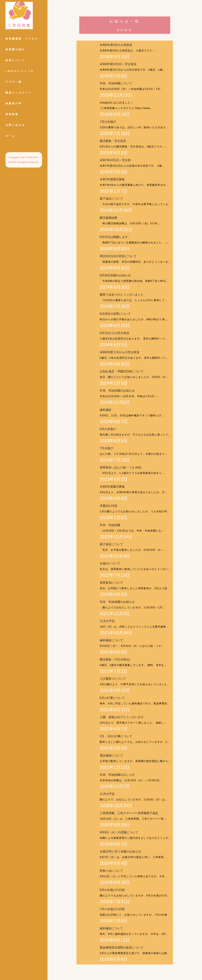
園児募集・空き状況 (113, 141)
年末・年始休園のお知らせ (117, 602)
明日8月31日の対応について (118, 256)
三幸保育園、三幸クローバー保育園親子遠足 (129, 813)
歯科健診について (111, 640)
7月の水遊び (108, 122)
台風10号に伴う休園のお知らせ (120, 852)
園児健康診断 (108, 218)
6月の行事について (112, 698)
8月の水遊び (108, 429)
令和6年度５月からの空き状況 (120, 352)
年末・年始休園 (110, 525)
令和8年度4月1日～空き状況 (118, 64)
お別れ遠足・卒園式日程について (122, 371)
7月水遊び (106, 448)
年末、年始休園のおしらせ (117, 775)
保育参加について (111, 583)
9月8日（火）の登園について (119, 832)
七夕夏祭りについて (113, 679)
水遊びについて (110, 563)
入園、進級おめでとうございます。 (123, 717)
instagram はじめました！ (117, 103)
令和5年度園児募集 (112, 487)
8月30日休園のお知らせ (115, 275)
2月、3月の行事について (116, 736)
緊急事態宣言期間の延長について (122, 948)
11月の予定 (107, 621)
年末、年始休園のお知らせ (117, 391)
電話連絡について (111, 755)
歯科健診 (106, 410)
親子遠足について (111, 199)
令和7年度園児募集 (112, 179)
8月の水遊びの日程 (112, 890)
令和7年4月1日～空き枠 (115, 160)
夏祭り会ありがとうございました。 (123, 295)
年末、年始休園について (116, 83)
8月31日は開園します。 (115, 237)
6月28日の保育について (115, 314)
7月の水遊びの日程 (112, 909)
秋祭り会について (111, 871)
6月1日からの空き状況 (115, 333)
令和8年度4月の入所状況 (116, 45)
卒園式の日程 (108, 506)
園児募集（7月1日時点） (116, 659)
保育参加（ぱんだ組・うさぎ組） (122, 467)
